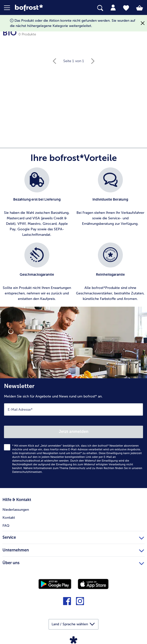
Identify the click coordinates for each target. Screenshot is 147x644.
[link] (41, 8)
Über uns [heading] (73, 562)
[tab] (113, 8)
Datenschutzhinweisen (27, 472)
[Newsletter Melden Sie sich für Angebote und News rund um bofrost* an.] (73, 433)
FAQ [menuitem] (6, 526)
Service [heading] (73, 537)
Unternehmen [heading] (73, 549)
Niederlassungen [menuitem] (16, 510)
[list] (73, 237)
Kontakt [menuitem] (9, 518)
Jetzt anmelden (74, 432)
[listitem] (37, 202)
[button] (9, 8)
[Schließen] (143, 23)
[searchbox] (100, 8)
